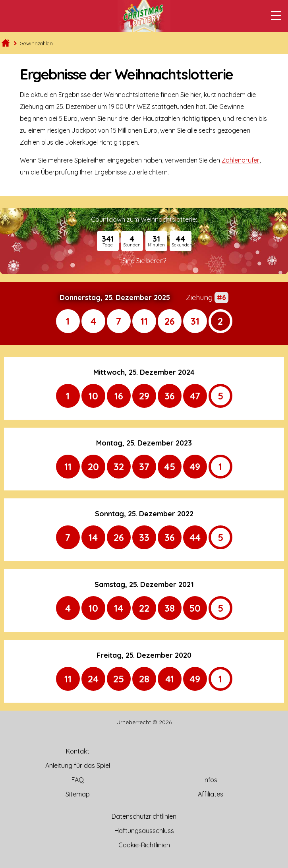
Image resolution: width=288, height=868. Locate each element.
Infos (210, 780)
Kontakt (78, 751)
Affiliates (211, 794)
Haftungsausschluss (144, 831)
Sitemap (78, 794)
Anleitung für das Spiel (78, 765)
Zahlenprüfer (241, 160)
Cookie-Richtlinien (144, 845)
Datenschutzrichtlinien (144, 816)
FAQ (78, 780)
